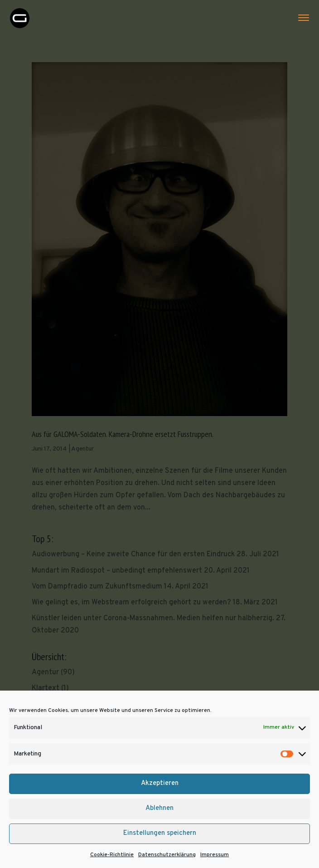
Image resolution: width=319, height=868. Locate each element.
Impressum (215, 855)
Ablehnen (159, 808)
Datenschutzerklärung (167, 855)
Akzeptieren (160, 783)
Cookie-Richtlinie (112, 855)
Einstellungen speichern (160, 833)
